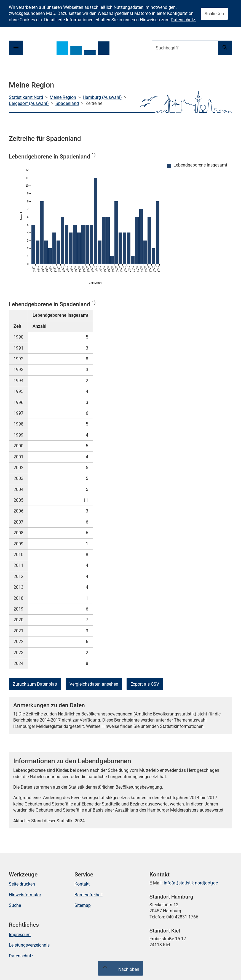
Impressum (20, 935)
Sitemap (83, 905)
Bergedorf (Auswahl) (29, 103)
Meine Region (63, 97)
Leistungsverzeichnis (29, 945)
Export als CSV (145, 684)
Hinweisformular (25, 895)
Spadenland (67, 103)
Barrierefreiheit (89, 895)
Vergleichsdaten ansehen (94, 684)
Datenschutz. (184, 20)
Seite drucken (22, 884)
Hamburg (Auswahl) (102, 97)
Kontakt (82, 884)
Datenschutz (21, 956)
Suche (15, 905)
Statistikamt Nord (26, 97)
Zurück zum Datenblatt (35, 684)
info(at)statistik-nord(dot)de (191, 883)
